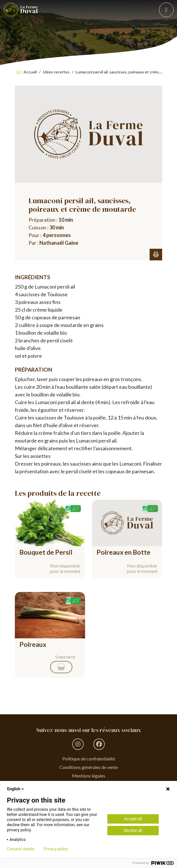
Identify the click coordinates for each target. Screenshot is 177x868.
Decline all (133, 830)
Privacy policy (56, 849)
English (16, 789)
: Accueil (27, 72)
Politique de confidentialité (89, 759)
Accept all (133, 819)
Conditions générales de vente (89, 767)
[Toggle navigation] (166, 10)
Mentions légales (89, 776)
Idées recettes (56, 72)
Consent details (21, 849)
